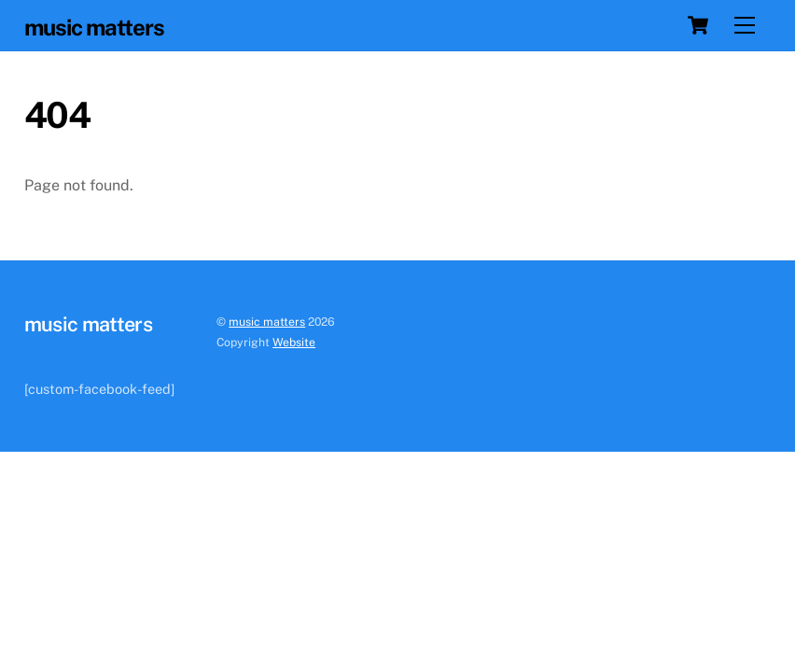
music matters (267, 322)
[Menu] (745, 26)
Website (294, 342)
